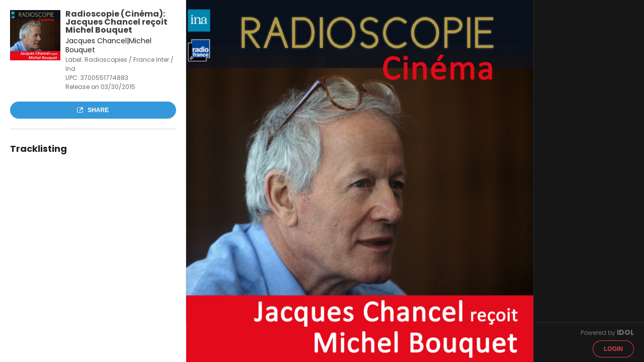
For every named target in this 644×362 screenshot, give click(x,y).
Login (613, 349)
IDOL (625, 332)
